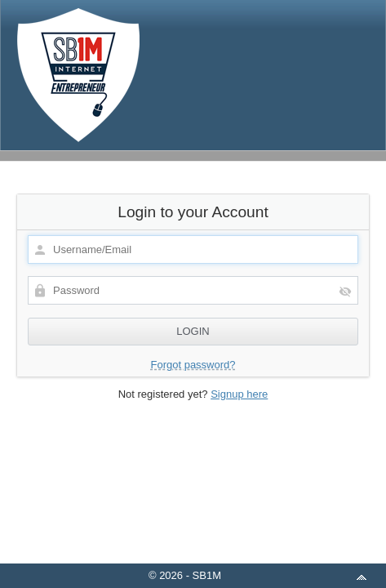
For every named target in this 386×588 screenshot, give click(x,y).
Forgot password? (193, 365)
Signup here (239, 394)
